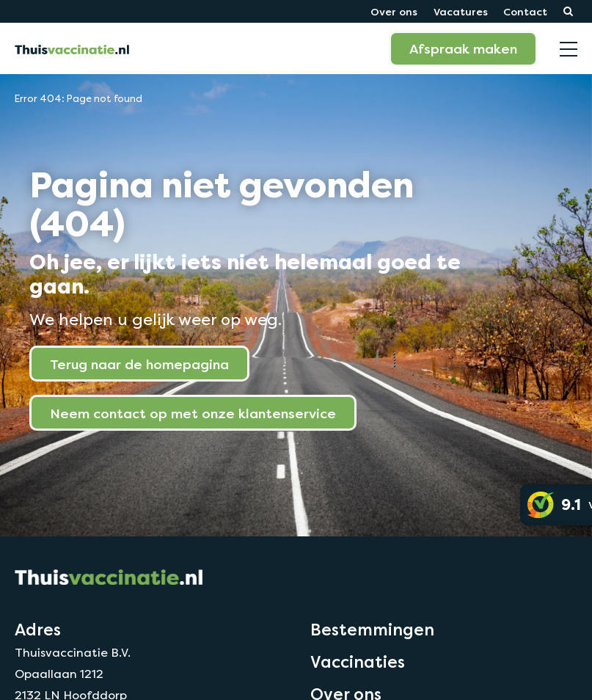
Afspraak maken (463, 48)
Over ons (394, 11)
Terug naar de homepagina (139, 364)
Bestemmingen (372, 630)
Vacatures (461, 11)
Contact (525, 11)
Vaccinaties (358, 662)
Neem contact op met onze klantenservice (193, 413)
